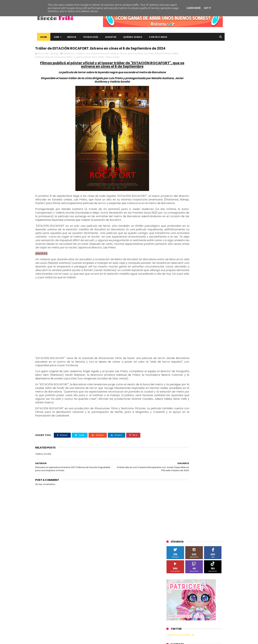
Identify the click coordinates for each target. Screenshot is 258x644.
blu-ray (184, 308)
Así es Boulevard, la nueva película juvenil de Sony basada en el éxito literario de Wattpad (201, 595)
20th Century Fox (177, 217)
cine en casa (175, 314)
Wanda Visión (198, 302)
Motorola (209, 260)
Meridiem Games (177, 260)
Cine (55, 37)
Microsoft (195, 260)
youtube (214, 339)
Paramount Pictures (190, 266)
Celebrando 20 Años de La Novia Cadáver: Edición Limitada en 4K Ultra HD (200, 624)
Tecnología (89, 37)
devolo (200, 321)
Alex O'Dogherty (205, 229)
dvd (210, 321)
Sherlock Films (184, 272)
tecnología (211, 333)
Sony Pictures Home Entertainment (186, 278)
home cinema (175, 333)
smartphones (194, 333)
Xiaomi (172, 308)
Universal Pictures (177, 302)
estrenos (115, 60)
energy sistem (176, 327)
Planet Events (212, 266)
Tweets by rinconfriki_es (180, 142)
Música (70, 37)
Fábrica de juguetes (178, 248)
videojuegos (199, 339)
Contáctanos (156, 37)
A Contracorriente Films (180, 229)
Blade (205, 235)
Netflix (56, 64)
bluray (195, 308)
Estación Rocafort (100, 60)
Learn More (193, 8)
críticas (172, 321)
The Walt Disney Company (182, 284)
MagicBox (205, 254)
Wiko (211, 302)
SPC (170, 272)
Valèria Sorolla (137, 64)
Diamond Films (185, 242)
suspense (103, 64)
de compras (186, 321)
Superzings (214, 278)
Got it (207, 8)
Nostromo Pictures (69, 64)
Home (42, 37)
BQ (182, 235)
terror (119, 64)
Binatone (193, 235)
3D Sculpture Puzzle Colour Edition (186, 223)
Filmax (123, 60)
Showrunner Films (88, 64)
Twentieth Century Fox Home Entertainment (191, 296)
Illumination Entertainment (182, 254)
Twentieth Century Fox (180, 290)
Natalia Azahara (44, 64)
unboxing (183, 339)
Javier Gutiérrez (135, 60)
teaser (112, 64)
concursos (206, 314)
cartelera (80, 60)
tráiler (126, 64)
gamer (205, 327)
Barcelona (69, 60)
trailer (171, 339)
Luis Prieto (149, 60)
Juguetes (109, 37)
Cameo (216, 235)
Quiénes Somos (131, 37)
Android (172, 235)
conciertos (191, 314)
